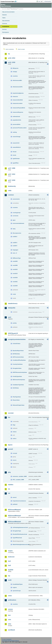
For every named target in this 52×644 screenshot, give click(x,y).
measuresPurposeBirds (19, 108)
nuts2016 (15, 278)
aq (9, 54)
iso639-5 (15, 246)
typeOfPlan (16, 163)
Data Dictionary (14, 9)
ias (9, 489)
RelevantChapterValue (19, 405)
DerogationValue (17, 368)
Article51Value (17, 344)
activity (15, 323)
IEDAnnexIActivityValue (19, 380)
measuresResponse (18, 112)
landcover (11, 557)
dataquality (12, 308)
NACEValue (16, 388)
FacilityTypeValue (17, 376)
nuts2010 (15, 269)
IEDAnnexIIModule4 (14, 522)
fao (9, 417)
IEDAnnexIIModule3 (14, 516)
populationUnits (17, 120)
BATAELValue (16, 354)
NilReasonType (17, 258)
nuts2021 (15, 282)
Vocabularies (6, 26)
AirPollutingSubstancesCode (20, 527)
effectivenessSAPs (18, 87)
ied (9, 493)
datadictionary (13, 303)
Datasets (4, 15)
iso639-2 (15, 237)
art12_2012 (12, 58)
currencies (16, 216)
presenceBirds (17, 124)
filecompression (17, 233)
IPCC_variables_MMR (18, 480)
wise (10, 624)
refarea (15, 432)
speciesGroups (17, 591)
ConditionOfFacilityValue (19, 360)
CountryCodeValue (18, 364)
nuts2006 (15, 265)
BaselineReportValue (18, 351)
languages (15, 250)
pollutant (15, 504)
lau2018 (11, 570)
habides (11, 485)
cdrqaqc (15, 72)
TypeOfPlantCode (17, 538)
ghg (9, 472)
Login (39, 1)
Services (4, 29)
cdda (10, 191)
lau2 (9, 565)
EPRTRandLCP (13, 333)
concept (15, 453)
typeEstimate (16, 159)
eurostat (11, 413)
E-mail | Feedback (7, 639)
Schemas (5, 24)
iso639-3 (15, 243)
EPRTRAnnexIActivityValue (20, 372)
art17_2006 (12, 168)
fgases (10, 445)
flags (14, 425)
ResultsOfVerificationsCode (20, 534)
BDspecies (16, 68)
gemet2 (10, 449)
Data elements (6, 21)
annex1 (15, 497)
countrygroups (17, 213)
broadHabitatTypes (18, 584)
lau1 (9, 561)
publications (12, 600)
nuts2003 (15, 261)
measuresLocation (18, 103)
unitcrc (15, 439)
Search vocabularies (10, 49)
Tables (4, 18)
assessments (16, 199)
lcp (9, 576)
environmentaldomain (18, 223)
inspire (10, 551)
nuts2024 (15, 286)
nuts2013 (15, 274)
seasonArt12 (16, 143)
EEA (9, 1)
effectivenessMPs (17, 80)
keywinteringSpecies (18, 93)
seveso (10, 609)
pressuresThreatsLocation (20, 128)
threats (15, 152)
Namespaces (6, 32)
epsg (14, 229)
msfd (10, 580)
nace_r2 (15, 253)
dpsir (14, 220)
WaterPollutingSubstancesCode (21, 545)
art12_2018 (12, 62)
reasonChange (17, 137)
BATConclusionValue (18, 357)
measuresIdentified (18, 100)
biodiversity (12, 186)
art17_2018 (12, 180)
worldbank (12, 630)
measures (15, 97)
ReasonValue (16, 400)
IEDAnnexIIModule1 (14, 510)
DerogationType (17, 531)
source (15, 460)
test (9, 615)
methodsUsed (16, 117)
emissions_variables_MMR (20, 476)
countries (15, 76)
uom (10, 620)
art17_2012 (12, 174)
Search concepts (21, 49)
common (11, 195)
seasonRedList (17, 147)
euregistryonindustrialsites (17, 339)
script (14, 294)
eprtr (10, 317)
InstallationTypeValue (18, 385)
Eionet (8, 9)
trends (14, 155)
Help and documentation (8, 12)
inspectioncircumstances (19, 501)
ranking (15, 132)
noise (10, 596)
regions (15, 587)
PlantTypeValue (17, 397)
